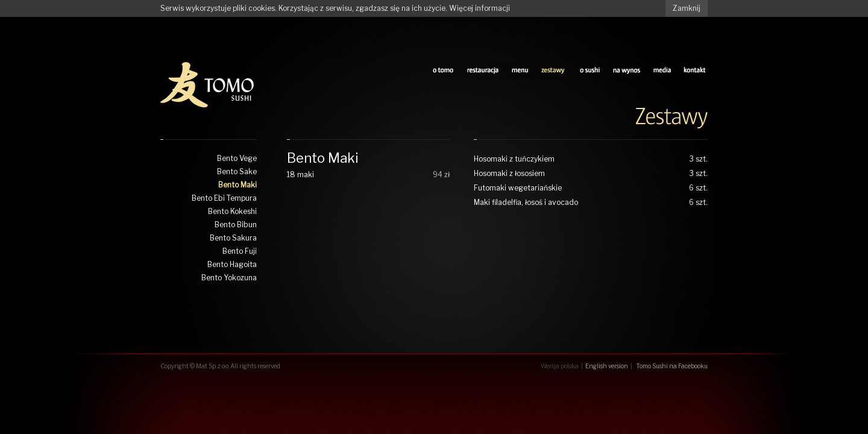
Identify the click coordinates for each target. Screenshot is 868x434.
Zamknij (687, 8)
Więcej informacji (480, 8)
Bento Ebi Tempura (224, 198)
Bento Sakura (233, 238)
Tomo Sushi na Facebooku (672, 366)
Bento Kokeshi (232, 211)
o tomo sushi (443, 71)
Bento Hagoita (232, 264)
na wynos (627, 71)
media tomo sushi (662, 71)
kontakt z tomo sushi (695, 71)
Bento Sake (237, 171)
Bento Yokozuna (229, 278)
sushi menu (520, 71)
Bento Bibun (236, 225)
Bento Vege (237, 158)
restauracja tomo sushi (483, 71)
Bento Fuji (240, 251)
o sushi (590, 71)
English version (607, 366)
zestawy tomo (554, 71)
